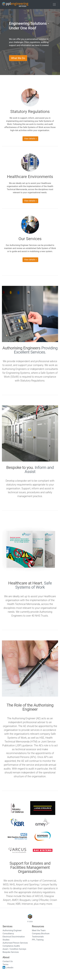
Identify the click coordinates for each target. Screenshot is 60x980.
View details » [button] (30, 139)
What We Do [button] (18, 58)
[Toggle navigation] (54, 5)
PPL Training (38, 940)
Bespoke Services (11, 952)
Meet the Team (39, 930)
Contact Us (8, 961)
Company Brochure (41, 934)
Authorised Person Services (15, 943)
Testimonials (38, 937)
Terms (5, 964)
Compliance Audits (11, 946)
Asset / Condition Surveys (14, 949)
